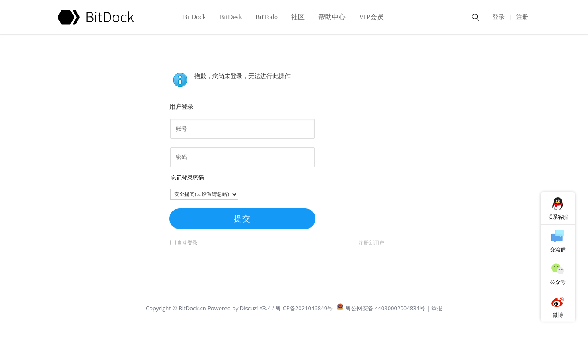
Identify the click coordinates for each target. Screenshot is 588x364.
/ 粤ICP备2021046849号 (302, 308)
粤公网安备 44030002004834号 (381, 308)
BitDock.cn (193, 308)
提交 (242, 219)
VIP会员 (371, 17)
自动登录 (184, 243)
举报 (437, 308)
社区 (298, 17)
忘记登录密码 (187, 178)
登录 (499, 17)
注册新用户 (371, 243)
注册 (522, 17)
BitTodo (266, 17)
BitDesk (230, 17)
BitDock (194, 17)
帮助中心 (332, 17)
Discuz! (249, 308)
